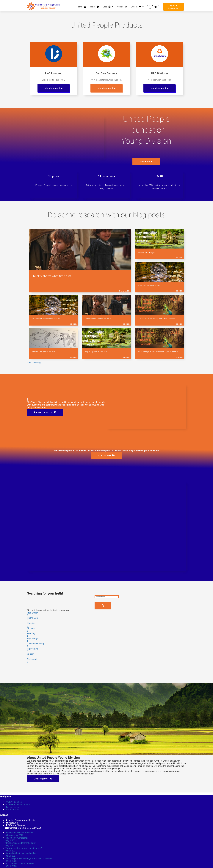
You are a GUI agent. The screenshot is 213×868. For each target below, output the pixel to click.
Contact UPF (106, 455)
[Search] (103, 606)
